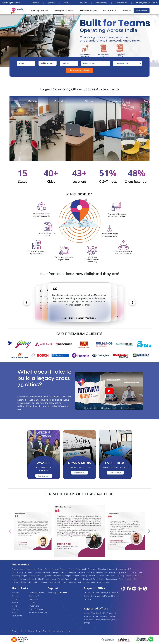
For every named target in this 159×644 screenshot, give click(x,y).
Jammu (48, 576)
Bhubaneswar (122, 569)
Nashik (34, 579)
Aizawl (41, 569)
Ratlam (129, 579)
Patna (67, 579)
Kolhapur (92, 576)
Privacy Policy (34, 606)
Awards (15, 609)
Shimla (23, 582)
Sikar (30, 582)
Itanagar (15, 576)
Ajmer (48, 569)
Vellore (81, 582)
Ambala (55, 569)
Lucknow (101, 576)
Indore (140, 572)
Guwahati (83, 572)
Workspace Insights (88, 11)
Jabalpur (24, 576)
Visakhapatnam (103, 582)
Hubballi (113, 572)
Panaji (61, 579)
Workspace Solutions (64, 11)
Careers (15, 596)
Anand (72, 569)
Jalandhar (40, 576)
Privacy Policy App (36, 609)
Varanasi (73, 582)
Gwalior (91, 572)
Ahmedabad (31, 569)
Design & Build (110, 11)
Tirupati (45, 582)
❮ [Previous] (27, 302)
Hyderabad (123, 572)
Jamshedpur (58, 576)
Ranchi (122, 579)
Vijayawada (91, 582)
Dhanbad (38, 572)
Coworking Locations (39, 11)
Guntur (65, 572)
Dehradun (28, 572)
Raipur (102, 579)
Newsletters (17, 616)
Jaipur (32, 576)
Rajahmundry (112, 579)
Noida (54, 579)
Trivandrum (54, 582)
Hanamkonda (102, 572)
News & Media (15, 604)
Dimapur (47, 572)
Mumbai (139, 576)
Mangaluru (129, 576)
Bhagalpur (103, 569)
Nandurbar (25, 579)
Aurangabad (81, 569)
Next (149, 531)
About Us (127, 11)
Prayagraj (87, 579)
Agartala (15, 569)
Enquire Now (142, 11)
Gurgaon (73, 572)
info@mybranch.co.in (147, 3)
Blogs (14, 612)
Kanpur (76, 576)
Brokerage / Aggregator (34, 598)
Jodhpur (68, 576)
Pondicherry (77, 579)
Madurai (119, 576)
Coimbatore (17, 572)
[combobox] (95, 63)
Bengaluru (92, 569)
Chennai (133, 569)
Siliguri (37, 582)
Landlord (33, 603)
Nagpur (15, 579)
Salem (137, 579)
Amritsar (64, 569)
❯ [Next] (132, 302)
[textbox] (95, 63)
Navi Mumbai (44, 579)
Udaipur (64, 582)
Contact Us (16, 599)
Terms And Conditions (38, 612)
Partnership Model (37, 593)
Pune (95, 579)
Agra (22, 569)
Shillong (15, 582)
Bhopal (112, 569)
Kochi (84, 576)
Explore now (44, 476)
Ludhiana (110, 576)
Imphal (132, 572)
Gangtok (56, 572)
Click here (62, 593)
